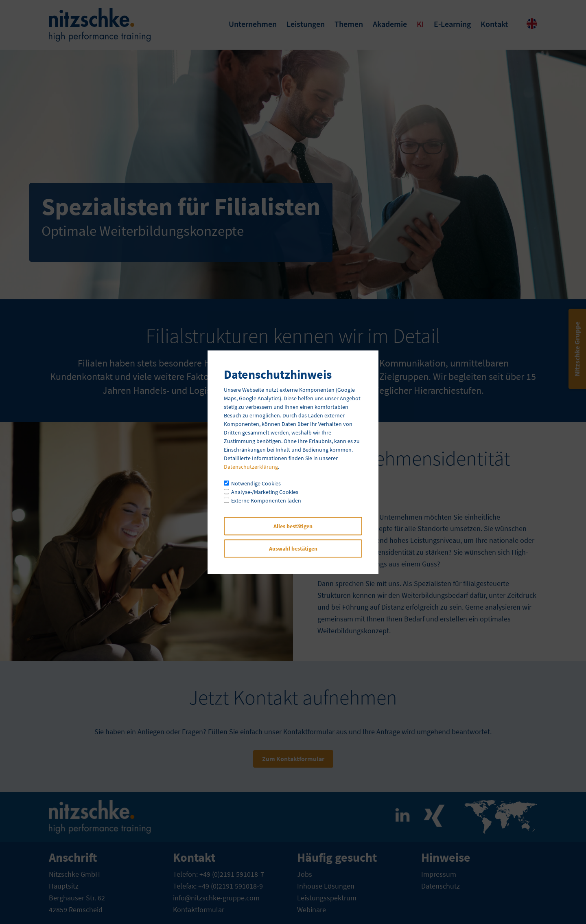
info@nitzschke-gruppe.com (216, 898)
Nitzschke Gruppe (577, 349)
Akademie (390, 24)
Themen (349, 24)
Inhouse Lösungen (326, 886)
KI (420, 24)
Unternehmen (253, 24)
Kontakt (494, 24)
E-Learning (452, 24)
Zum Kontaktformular (293, 759)
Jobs (305, 874)
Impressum (439, 874)
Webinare (312, 910)
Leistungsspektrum (327, 898)
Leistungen (306, 24)
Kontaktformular (199, 910)
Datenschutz (441, 886)
